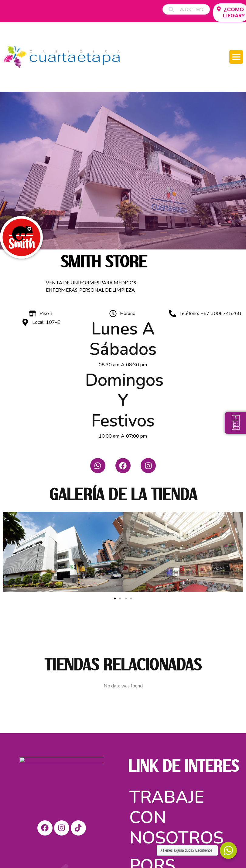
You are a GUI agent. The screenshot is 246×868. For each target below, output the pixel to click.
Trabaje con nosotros (176, 815)
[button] (236, 57)
